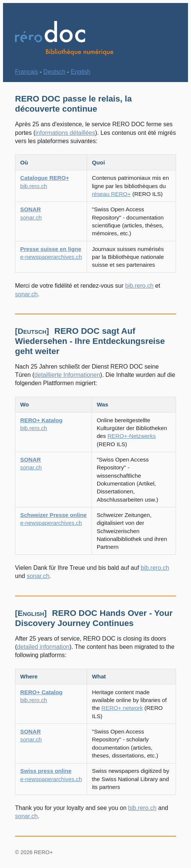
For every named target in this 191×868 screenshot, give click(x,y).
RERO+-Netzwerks (132, 436)
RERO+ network (122, 708)
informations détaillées (65, 133)
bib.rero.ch (139, 286)
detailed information (43, 647)
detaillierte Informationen (67, 375)
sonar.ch (26, 294)
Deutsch (55, 72)
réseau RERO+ (111, 194)
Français (26, 72)
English (81, 72)
